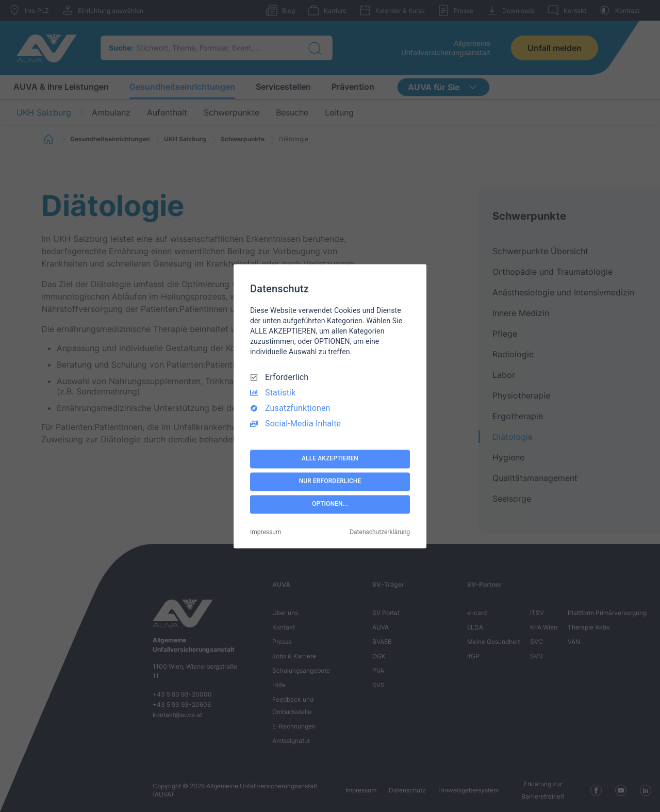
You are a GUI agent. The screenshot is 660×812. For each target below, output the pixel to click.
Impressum (266, 532)
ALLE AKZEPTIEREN (330, 459)
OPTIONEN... (330, 504)
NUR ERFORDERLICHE (330, 482)
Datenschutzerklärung (380, 532)
